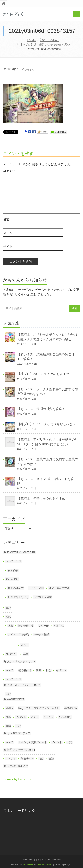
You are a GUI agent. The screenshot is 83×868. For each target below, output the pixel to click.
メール (8, 233)
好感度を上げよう (18, 597)
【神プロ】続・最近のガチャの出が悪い (45, 45)
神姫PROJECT (49, 40)
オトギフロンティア (19, 733)
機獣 (8, 717)
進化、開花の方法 (59, 588)
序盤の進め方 (16, 588)
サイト (8, 247)
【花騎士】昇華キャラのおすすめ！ (43, 498)
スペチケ (11, 654)
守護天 (10, 708)
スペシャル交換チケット (33, 742)
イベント (61, 670)
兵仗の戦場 (71, 708)
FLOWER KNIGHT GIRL (21, 552)
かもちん (29, 69)
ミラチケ (49, 717)
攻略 (8, 617)
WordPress (28, 865)
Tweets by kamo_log (18, 779)
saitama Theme (44, 865)
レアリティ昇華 (43, 597)
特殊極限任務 (26, 626)
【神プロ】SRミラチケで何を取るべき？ (47, 424)
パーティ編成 (41, 634)
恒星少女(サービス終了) (21, 750)
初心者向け (12, 579)
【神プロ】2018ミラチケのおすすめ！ (45, 374)
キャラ (25, 645)
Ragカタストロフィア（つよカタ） (39, 708)
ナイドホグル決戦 (18, 634)
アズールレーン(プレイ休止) (24, 685)
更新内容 (13, 570)
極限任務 (59, 626)
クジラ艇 (44, 626)
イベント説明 (36, 588)
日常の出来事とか (18, 766)
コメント (9, 171)
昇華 (26, 654)
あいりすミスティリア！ (21, 661)
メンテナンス (14, 561)
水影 (11, 626)
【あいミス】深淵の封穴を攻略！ (41, 409)
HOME (31, 40)
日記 (8, 608)
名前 (6, 219)
